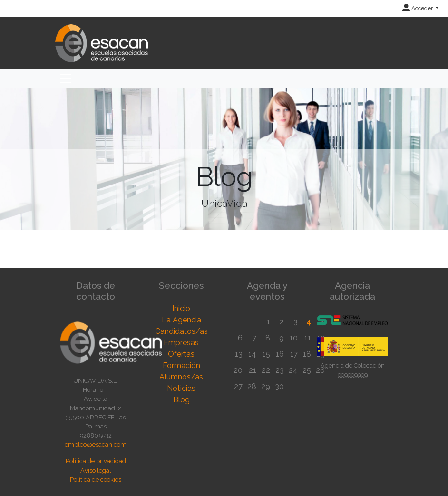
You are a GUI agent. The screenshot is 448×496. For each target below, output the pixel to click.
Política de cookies (96, 480)
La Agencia (181, 320)
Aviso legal (96, 471)
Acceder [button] (418, 8)
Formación (181, 365)
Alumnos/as (181, 377)
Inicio (181, 308)
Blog (181, 400)
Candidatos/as (181, 331)
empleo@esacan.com (96, 444)
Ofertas (181, 354)
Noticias (181, 388)
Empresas (181, 343)
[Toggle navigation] (66, 78)
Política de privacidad (96, 461)
